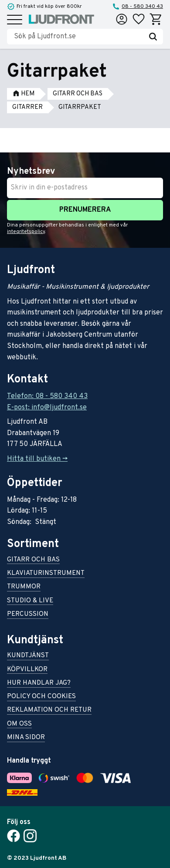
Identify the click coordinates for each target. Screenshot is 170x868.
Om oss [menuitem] (19, 724)
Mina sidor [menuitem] (26, 738)
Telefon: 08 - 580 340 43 (47, 396)
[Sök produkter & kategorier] (78, 37)
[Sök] (153, 37)
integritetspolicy (26, 232)
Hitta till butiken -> (37, 459)
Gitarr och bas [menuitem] (33, 560)
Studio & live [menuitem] (30, 601)
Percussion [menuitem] (28, 615)
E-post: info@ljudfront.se (47, 408)
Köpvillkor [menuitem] (27, 670)
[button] (15, 20)
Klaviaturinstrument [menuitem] (46, 574)
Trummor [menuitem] (24, 587)
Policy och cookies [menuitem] (41, 697)
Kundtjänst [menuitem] (28, 656)
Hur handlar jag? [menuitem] (39, 684)
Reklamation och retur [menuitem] (49, 711)
